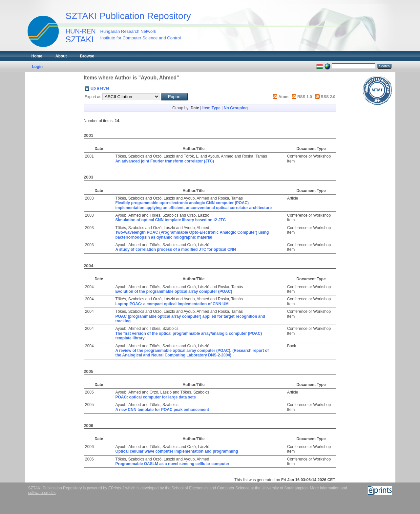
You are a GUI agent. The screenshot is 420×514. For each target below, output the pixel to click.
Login (38, 67)
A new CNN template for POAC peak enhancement (162, 410)
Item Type (211, 108)
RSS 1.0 (305, 97)
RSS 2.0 (328, 97)
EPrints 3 (116, 488)
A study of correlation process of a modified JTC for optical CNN (176, 249)
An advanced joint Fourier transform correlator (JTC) (165, 161)
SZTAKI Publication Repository (128, 16)
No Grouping (236, 108)
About (61, 56)
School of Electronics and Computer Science (210, 488)
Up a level (100, 88)
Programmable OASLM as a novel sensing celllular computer (172, 464)
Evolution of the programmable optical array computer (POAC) (174, 291)
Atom (284, 97)
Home (37, 56)
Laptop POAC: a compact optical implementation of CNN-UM (172, 304)
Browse (87, 56)
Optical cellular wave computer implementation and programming (177, 451)
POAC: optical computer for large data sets (155, 397)
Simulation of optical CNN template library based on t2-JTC (170, 220)
